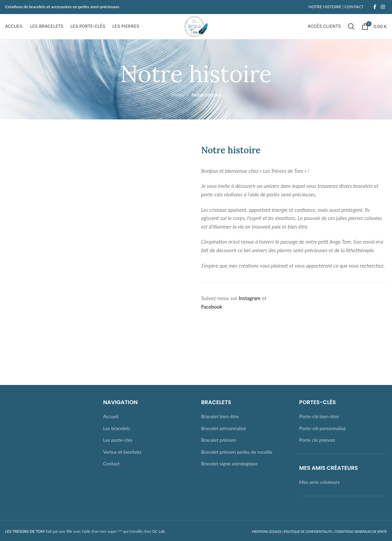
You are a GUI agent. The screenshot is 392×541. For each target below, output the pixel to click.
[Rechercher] (351, 32)
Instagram (250, 309)
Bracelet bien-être (220, 428)
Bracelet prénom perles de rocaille (237, 463)
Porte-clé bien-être (319, 428)
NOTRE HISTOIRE (325, 7)
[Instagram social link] (383, 7)
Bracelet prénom (218, 451)
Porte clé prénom (317, 451)
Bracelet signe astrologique (229, 475)
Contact (112, 475)
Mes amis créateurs (319, 493)
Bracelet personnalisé (224, 439)
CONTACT (354, 7)
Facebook (212, 318)
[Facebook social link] (375, 7)
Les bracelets (117, 439)
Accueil (111, 428)
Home (177, 106)
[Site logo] (196, 32)
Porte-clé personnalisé (323, 439)
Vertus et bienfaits (122, 463)
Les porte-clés (118, 451)
